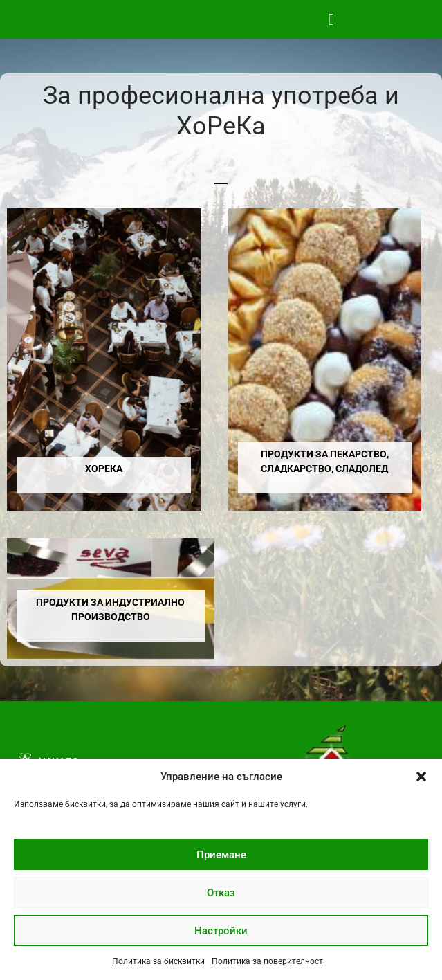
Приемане (221, 855)
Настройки (221, 931)
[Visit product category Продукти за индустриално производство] (111, 599)
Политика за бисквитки (158, 961)
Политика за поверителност (267, 961)
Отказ (221, 893)
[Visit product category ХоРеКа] (104, 360)
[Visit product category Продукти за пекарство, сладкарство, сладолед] (325, 360)
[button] (421, 777)
